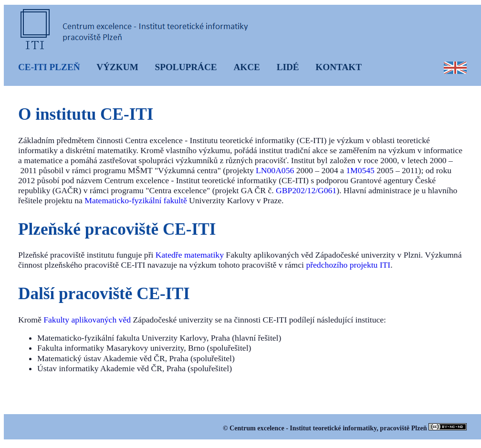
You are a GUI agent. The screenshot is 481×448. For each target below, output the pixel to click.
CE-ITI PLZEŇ (49, 67)
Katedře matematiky (190, 255)
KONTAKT (339, 67)
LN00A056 (275, 170)
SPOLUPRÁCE (186, 67)
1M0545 (360, 170)
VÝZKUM (117, 67)
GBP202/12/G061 (306, 190)
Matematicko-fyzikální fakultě (136, 200)
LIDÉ (288, 67)
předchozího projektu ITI (348, 265)
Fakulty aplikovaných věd (87, 320)
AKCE (246, 67)
